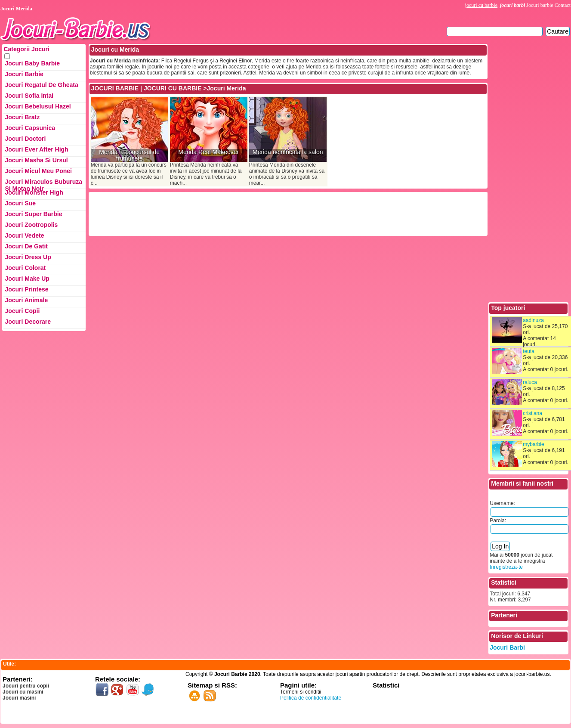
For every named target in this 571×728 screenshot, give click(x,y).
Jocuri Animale (26, 300)
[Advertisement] (247, 213)
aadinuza (533, 320)
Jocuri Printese (26, 289)
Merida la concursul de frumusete (129, 155)
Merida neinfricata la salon (288, 152)
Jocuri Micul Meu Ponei (38, 171)
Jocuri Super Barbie (33, 214)
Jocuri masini (19, 698)
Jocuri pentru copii (26, 686)
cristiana (532, 413)
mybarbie (533, 444)
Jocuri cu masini (23, 692)
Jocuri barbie (540, 5)
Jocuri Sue (20, 203)
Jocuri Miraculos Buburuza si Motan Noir (43, 184)
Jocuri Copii (22, 311)
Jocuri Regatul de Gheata (41, 85)
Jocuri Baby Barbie (32, 63)
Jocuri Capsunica (30, 128)
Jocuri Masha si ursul (36, 160)
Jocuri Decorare (28, 322)
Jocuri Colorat (25, 268)
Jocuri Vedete (24, 235)
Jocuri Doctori (25, 139)
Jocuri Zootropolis (31, 225)
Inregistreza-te (506, 567)
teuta (529, 351)
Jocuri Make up (27, 279)
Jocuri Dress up (28, 257)
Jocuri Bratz (22, 117)
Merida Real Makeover (208, 152)
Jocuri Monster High (34, 192)
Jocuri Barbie (24, 74)
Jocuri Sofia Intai (29, 96)
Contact (563, 5)
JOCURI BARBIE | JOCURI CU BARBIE (147, 88)
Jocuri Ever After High (36, 149)
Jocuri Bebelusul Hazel (38, 106)
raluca (530, 382)
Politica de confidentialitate (311, 698)
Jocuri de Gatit (26, 246)
